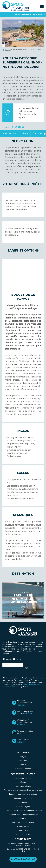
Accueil (5, 49)
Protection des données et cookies (23, 794)
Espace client (23, 830)
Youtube (23, 733)
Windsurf (23, 761)
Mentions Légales (23, 806)
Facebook (12, 127)
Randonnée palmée (23, 769)
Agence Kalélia (23, 826)
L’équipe (23, 782)
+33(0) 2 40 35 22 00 (24, 859)
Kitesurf (23, 765)
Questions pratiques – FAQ (23, 822)
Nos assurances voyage (23, 798)
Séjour (25, 133)
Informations (9, 133)
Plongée (23, 757)
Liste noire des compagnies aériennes (23, 814)
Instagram (21, 742)
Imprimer (23, 127)
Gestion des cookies (23, 834)
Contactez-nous (23, 802)
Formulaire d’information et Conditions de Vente (23, 810)
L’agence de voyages (23, 778)
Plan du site (23, 818)
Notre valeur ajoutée (23, 786)
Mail (20, 127)
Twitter (16, 127)
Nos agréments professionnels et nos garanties (23, 790)
